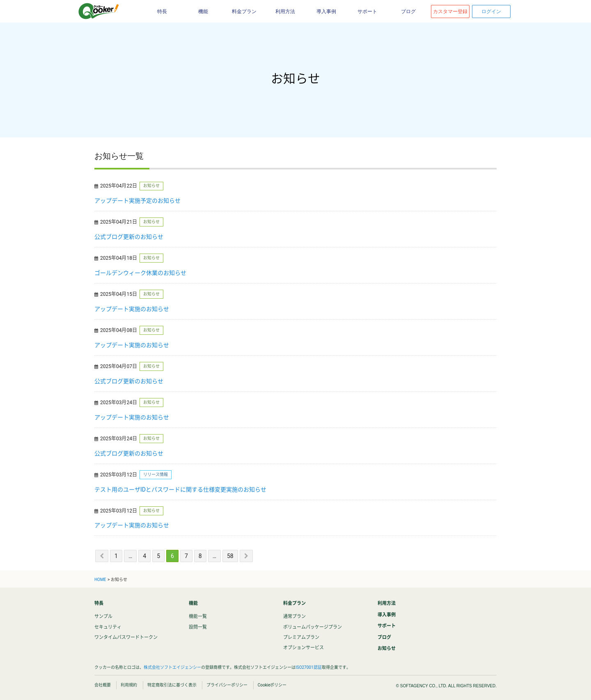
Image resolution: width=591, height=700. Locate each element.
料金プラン (244, 11)
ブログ (408, 11)
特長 (162, 11)
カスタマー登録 (450, 11)
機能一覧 (198, 617)
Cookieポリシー (272, 685)
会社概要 (103, 685)
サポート (367, 11)
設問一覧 (198, 627)
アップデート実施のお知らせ (132, 309)
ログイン (491, 11)
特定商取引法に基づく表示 (172, 685)
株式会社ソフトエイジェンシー (172, 667)
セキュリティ (108, 627)
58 (230, 556)
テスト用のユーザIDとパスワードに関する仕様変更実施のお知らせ (180, 490)
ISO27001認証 (309, 667)
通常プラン (294, 617)
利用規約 (129, 685)
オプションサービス (304, 648)
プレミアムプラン (301, 637)
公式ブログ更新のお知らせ (129, 237)
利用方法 (285, 11)
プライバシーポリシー (227, 685)
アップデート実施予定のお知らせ (137, 201)
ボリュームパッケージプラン (313, 627)
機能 (203, 11)
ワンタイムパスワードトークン (126, 637)
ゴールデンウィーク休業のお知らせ (140, 273)
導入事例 (326, 11)
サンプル (103, 617)
